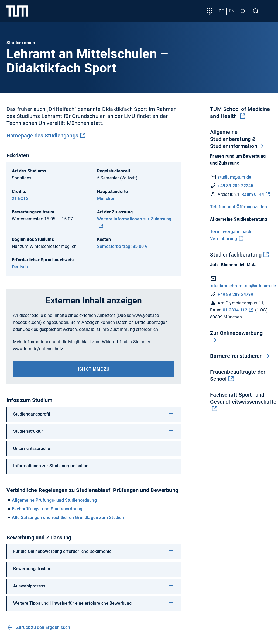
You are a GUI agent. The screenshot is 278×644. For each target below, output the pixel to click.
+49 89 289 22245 (235, 186)
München (106, 198)
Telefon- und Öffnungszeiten (238, 207)
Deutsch (20, 267)
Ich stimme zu (94, 369)
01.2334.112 (235, 310)
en (232, 11)
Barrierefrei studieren (236, 356)
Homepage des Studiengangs (42, 136)
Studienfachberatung (236, 255)
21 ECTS (20, 198)
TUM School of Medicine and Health (240, 113)
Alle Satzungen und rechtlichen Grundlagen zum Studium (69, 517)
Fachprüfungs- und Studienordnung (47, 509)
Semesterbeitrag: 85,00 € (122, 246)
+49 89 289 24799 (235, 294)
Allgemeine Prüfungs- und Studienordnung (54, 500)
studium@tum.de (234, 177)
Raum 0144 (253, 194)
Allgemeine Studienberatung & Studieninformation (234, 139)
